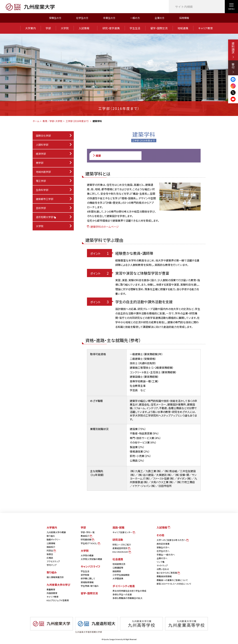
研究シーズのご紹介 (122, 545)
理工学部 (41, 181)
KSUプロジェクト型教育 (58, 600)
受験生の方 (55, 18)
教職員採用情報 (164, 576)
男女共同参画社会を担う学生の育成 (129, 591)
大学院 (65, 28)
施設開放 (117, 571)
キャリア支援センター (124, 532)
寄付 (233, 68)
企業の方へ (162, 558)
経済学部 (41, 154)
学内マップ (52, 565)
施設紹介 (51, 547)
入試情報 (85, 28)
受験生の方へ (163, 547)
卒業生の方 (109, 18)
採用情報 (184, 18)
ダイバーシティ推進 (124, 586)
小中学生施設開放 (121, 575)
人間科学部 (42, 145)
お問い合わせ (163, 569)
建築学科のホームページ (103, 227)
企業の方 (160, 18)
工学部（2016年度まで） (77, 121)
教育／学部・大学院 (52, 121)
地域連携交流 (119, 564)
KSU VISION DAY (121, 552)
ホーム (36, 121)
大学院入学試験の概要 (91, 559)
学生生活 (135, 28)
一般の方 (135, 18)
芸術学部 (41, 208)
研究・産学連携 (111, 28)
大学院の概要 (87, 555)
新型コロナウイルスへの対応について (174, 584)
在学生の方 (82, 18)
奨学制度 (85, 575)
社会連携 (118, 559)
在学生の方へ (163, 551)
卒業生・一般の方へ (166, 555)
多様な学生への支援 (122, 594)
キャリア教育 (206, 28)
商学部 (40, 163)
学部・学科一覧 (88, 532)
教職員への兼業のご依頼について (172, 580)
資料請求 (233, 50)
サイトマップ (162, 565)
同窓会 (51, 551)
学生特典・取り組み (90, 586)
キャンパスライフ (90, 566)
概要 (97, 156)
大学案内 (30, 28)
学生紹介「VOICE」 (90, 543)
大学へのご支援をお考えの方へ (172, 540)
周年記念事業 (163, 544)
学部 (48, 28)
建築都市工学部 (45, 199)
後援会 (50, 554)
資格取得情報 (87, 582)
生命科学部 (42, 190)
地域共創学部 (43, 172)
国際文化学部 (43, 136)
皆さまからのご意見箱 (168, 573)
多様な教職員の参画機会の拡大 (127, 598)
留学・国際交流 (159, 28)
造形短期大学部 (46, 217)
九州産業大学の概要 (56, 532)
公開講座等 (118, 568)
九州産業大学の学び (58, 585)
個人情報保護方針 (55, 577)
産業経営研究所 (121, 548)
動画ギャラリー (54, 539)
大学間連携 (118, 578)
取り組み (51, 536)
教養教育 (51, 589)
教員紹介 (86, 536)
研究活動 (118, 540)
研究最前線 (87, 539)
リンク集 (161, 562)
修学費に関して (88, 578)
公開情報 (51, 543)
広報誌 (50, 558)
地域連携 (183, 28)
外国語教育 (52, 593)
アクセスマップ (53, 561)
